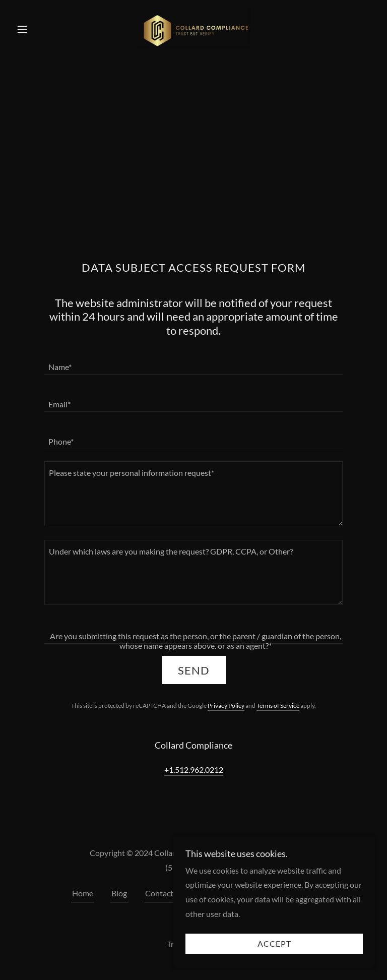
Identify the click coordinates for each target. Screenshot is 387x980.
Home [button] (83, 893)
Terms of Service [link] (278, 706)
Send (194, 670)
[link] (193, 28)
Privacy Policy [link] (226, 706)
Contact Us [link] (165, 893)
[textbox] (193, 362)
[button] (39, 29)
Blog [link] (119, 893)
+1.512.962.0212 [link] (194, 770)
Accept (274, 944)
